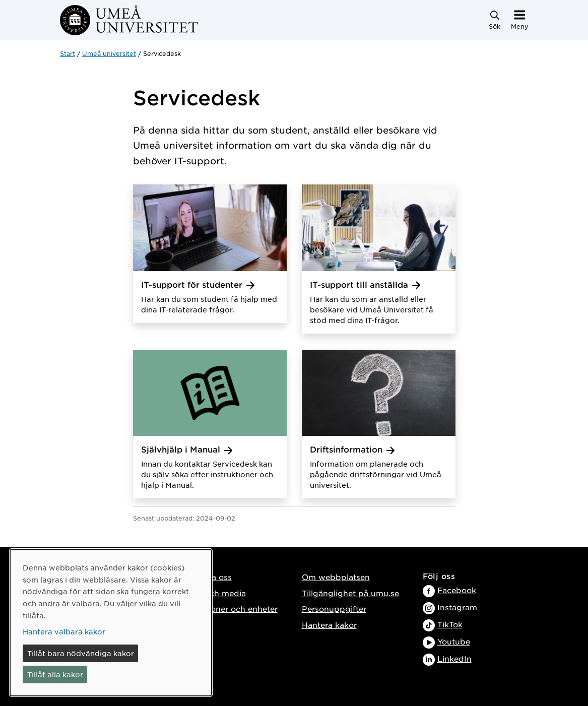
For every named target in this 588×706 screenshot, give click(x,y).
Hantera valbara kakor (64, 631)
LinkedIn (454, 658)
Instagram (457, 607)
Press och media (213, 593)
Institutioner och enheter (229, 608)
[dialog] (111, 623)
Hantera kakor (329, 625)
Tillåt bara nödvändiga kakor (81, 653)
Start (68, 53)
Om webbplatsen (336, 577)
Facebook (457, 590)
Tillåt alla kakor (55, 674)
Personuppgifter (334, 608)
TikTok (450, 624)
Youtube (454, 641)
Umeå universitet (109, 53)
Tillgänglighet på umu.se (350, 593)
